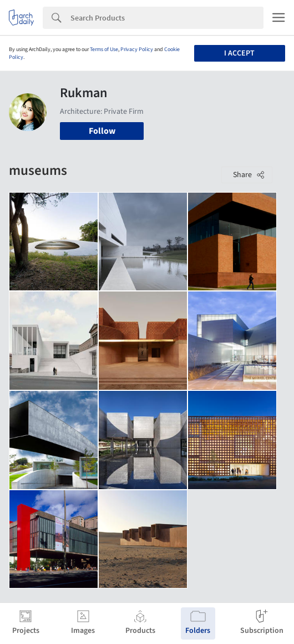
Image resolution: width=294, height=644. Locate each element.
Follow (102, 131)
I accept (239, 53)
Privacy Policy (137, 49)
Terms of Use (104, 49)
